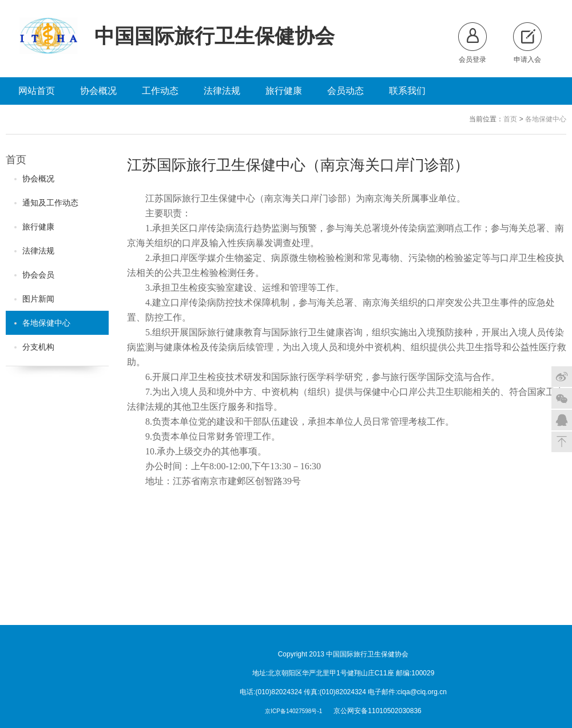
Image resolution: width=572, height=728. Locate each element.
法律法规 (222, 91)
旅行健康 (284, 91)
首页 (510, 119)
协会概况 (98, 91)
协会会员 (34, 275)
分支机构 (34, 347)
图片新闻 (34, 299)
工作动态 (160, 91)
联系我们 (407, 91)
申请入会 (527, 43)
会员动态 (345, 91)
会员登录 (472, 43)
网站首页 (37, 91)
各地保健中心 (546, 119)
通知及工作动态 (46, 203)
